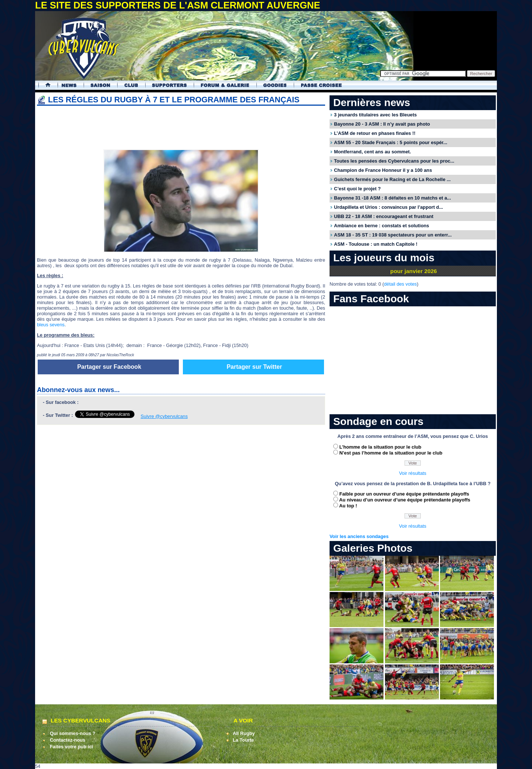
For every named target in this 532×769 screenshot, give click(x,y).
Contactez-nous (68, 740)
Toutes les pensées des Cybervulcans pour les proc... (394, 161)
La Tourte (243, 740)
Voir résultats (413, 473)
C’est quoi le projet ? (357, 189)
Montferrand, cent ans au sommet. (372, 152)
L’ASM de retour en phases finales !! (375, 133)
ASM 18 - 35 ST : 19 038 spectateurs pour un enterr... (393, 235)
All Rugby (244, 733)
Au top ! (348, 506)
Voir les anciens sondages (359, 536)
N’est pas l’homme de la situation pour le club (391, 453)
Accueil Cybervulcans (45, 85)
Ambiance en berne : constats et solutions (381, 226)
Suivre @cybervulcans (164, 416)
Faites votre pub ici (71, 747)
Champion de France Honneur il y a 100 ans (383, 170)
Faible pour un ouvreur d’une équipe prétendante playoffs (404, 494)
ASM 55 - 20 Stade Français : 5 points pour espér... (391, 142)
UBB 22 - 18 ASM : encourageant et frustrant (384, 216)
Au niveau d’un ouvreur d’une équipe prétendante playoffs (405, 500)
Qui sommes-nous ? (73, 733)
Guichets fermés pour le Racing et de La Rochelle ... (392, 179)
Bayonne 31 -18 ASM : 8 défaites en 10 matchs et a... (393, 198)
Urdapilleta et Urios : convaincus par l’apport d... (388, 207)
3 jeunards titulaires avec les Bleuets (375, 115)
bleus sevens (51, 325)
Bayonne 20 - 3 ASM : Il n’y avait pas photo (382, 124)
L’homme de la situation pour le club (381, 447)
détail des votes (400, 284)
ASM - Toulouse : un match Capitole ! (376, 244)
